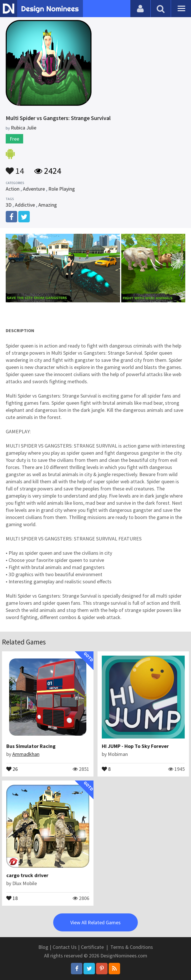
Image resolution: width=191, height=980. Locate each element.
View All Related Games (95, 922)
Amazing (48, 205)
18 (12, 898)
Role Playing (62, 189)
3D (9, 205)
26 (12, 769)
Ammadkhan (26, 754)
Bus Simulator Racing (31, 746)
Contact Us (65, 947)
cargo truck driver (27, 875)
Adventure (34, 189)
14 (15, 168)
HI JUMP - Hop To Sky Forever (135, 746)
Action (13, 189)
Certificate (92, 947)
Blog (43, 947)
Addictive (25, 205)
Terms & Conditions (132, 947)
